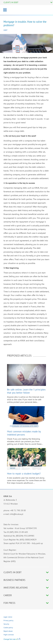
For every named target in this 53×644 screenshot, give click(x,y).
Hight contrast (9, 635)
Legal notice (8, 617)
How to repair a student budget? (24, 474)
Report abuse (8, 631)
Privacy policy (8, 620)
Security (6, 624)
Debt (6, 30)
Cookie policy (8, 627)
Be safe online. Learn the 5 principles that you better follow (26, 391)
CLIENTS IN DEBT (11, 2)
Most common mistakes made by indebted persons (24, 433)
